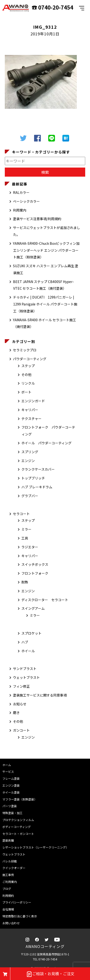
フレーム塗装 (11, 778)
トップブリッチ (33, 478)
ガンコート (21, 730)
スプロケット (31, 633)
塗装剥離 (8, 840)
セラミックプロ (25, 350)
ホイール (28, 651)
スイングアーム (33, 608)
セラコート (21, 514)
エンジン (28, 461)
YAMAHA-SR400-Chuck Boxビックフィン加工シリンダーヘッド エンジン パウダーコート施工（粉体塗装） (46, 250)
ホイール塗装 (11, 792)
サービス (8, 771)
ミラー (26, 529)
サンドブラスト (25, 669)
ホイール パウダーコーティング (46, 443)
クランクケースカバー (38, 469)
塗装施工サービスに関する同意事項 (40, 695)
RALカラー (21, 192)
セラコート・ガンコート (18, 834)
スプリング (30, 452)
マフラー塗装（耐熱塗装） (20, 799)
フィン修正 (21, 686)
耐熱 (25, 582)
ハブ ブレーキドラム (37, 487)
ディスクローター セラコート (45, 600)
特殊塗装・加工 (12, 813)
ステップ (28, 366)
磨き (16, 713)
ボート (26, 392)
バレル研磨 (10, 861)
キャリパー (30, 410)
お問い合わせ (11, 923)
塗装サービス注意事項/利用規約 (37, 219)
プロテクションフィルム (18, 820)
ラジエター (30, 547)
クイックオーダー (14, 868)
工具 (25, 538)
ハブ (25, 642)
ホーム (7, 765)
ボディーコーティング (17, 827)
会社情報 (8, 909)
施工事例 (8, 875)
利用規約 (8, 896)
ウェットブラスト (26, 677)
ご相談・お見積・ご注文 (50, 974)
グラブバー (30, 496)
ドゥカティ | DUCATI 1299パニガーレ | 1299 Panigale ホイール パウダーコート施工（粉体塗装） (45, 304)
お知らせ (20, 704)
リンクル (28, 383)
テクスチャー (31, 419)
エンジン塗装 (11, 785)
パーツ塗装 (10, 806)
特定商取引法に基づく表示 (20, 916)
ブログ (7, 889)
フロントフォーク (35, 573)
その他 (26, 375)
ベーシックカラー (26, 201)
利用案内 (20, 210)
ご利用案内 (10, 882)
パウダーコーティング (30, 359)
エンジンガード (33, 401)
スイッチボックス (35, 564)
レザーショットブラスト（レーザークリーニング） (36, 847)
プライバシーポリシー (17, 902)
